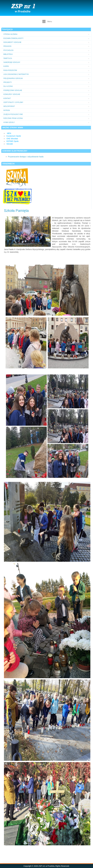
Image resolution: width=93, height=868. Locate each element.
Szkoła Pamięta (16, 211)
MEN (9, 133)
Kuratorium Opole (14, 136)
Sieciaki (10, 144)
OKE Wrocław (12, 139)
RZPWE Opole (13, 141)
